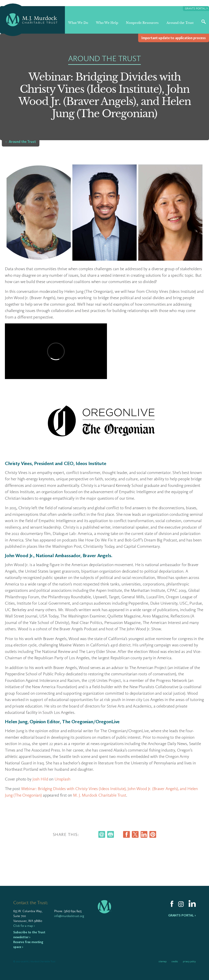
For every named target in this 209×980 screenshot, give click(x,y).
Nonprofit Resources (142, 23)
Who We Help (107, 23)
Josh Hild (40, 779)
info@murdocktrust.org (69, 916)
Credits (175, 961)
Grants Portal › (182, 915)
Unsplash (62, 779)
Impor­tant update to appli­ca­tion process (174, 38)
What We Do (78, 23)
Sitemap (163, 961)
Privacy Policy (189, 961)
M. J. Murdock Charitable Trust (100, 795)
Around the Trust (180, 23)
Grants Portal (196, 8)
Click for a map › (24, 926)
